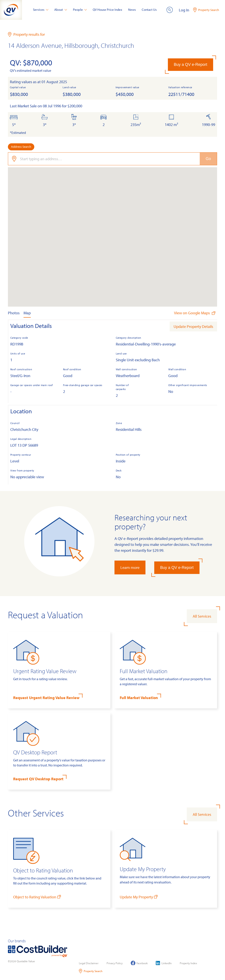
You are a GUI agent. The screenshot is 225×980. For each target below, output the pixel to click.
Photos (14, 313)
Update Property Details (193, 326)
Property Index (188, 963)
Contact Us (149, 10)
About (61, 10)
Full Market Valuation (139, 698)
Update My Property (139, 897)
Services (41, 10)
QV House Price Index (107, 10)
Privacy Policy (115, 963)
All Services (202, 616)
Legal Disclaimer (89, 963)
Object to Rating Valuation (37, 897)
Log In (184, 10)
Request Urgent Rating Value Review (46, 698)
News (132, 10)
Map (27, 313)
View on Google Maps (195, 313)
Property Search (91, 971)
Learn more (130, 567)
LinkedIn (164, 963)
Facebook (139, 963)
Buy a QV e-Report (191, 65)
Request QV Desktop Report (38, 779)
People (80, 10)
